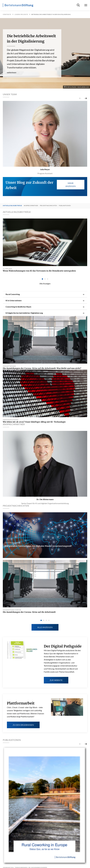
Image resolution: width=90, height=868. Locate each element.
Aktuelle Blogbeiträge (12, 206)
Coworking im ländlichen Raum (45, 307)
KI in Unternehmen (45, 300)
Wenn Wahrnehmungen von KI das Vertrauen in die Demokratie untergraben (39, 271)
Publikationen (65, 206)
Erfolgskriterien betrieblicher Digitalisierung (45, 313)
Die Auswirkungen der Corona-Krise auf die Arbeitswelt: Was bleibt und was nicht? (42, 368)
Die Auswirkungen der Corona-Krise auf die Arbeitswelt (29, 612)
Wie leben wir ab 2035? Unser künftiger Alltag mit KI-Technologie (34, 422)
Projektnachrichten (48, 206)
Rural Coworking (45, 294)
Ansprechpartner (31, 206)
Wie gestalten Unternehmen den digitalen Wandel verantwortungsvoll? (38, 546)
